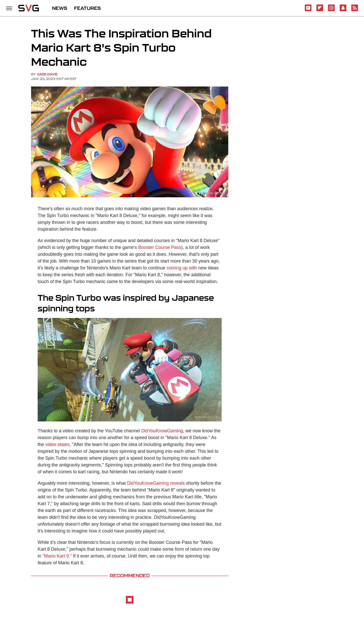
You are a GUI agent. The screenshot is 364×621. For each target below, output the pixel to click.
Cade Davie (47, 74)
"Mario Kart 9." (57, 556)
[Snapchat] (343, 10)
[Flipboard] (320, 10)
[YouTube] (308, 10)
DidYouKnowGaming (162, 431)
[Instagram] (331, 10)
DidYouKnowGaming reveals (156, 483)
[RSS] (355, 10)
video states (57, 444)
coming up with (182, 268)
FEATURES (87, 8)
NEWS (60, 8)
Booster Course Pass (160, 247)
